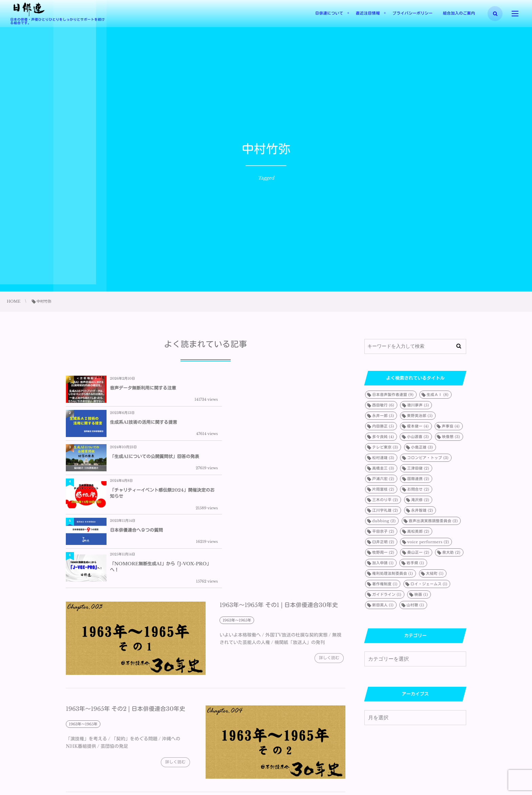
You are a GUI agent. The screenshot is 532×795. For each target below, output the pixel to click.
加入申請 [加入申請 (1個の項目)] (383, 563)
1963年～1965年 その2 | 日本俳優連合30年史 (126, 611)
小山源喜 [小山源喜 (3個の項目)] (418, 437)
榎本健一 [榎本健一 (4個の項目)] (418, 426)
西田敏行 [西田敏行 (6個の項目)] (383, 405)
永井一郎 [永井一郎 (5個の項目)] (383, 416)
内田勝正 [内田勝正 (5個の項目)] (383, 426)
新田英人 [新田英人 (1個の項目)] (383, 605)
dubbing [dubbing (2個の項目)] (384, 521)
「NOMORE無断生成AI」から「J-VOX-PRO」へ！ (293, 464)
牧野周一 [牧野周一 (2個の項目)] (383, 552)
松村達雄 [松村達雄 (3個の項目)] (383, 458)
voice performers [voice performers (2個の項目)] (428, 542)
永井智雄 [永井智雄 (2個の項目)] (422, 510)
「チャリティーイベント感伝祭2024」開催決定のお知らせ (293, 425)
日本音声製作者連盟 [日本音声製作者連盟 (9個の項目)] (393, 395)
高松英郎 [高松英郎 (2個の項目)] (418, 531)
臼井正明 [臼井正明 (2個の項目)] (383, 542)
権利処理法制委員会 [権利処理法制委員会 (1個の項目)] (393, 573)
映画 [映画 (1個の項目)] (421, 594)
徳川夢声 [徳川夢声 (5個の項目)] (418, 405)
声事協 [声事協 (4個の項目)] (451, 426)
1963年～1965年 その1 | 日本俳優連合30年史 (279, 506)
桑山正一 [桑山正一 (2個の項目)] (418, 552)
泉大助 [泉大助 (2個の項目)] (451, 552)
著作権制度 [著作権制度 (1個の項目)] (385, 584)
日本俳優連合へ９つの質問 (136, 464)
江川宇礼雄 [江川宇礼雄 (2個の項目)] (385, 510)
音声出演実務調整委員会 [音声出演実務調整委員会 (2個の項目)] (433, 521)
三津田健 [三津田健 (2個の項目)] (418, 468)
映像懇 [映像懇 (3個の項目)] (451, 437)
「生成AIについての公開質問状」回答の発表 (155, 425)
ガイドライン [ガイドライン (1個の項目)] (387, 594)
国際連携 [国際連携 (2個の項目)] (418, 479)
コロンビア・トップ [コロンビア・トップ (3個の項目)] (428, 458)
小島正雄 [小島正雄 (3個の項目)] (422, 447)
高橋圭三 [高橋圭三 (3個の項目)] (383, 468)
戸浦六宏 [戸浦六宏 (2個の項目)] (383, 479)
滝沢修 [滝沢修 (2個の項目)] (420, 500)
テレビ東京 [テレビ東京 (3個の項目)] (385, 447)
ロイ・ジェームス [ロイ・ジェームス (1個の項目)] (429, 584)
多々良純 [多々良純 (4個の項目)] (383, 437)
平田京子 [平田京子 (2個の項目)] (383, 531)
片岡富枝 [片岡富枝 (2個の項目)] (383, 489)
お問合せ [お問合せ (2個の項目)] (418, 489)
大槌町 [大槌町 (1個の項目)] (435, 573)
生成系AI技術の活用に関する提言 (283, 388)
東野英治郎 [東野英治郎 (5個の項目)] (420, 416)
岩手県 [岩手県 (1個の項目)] (415, 563)
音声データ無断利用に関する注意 (143, 388)
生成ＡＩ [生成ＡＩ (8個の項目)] (437, 395)
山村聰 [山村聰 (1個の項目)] (415, 605)
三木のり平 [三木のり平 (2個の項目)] (385, 500)
